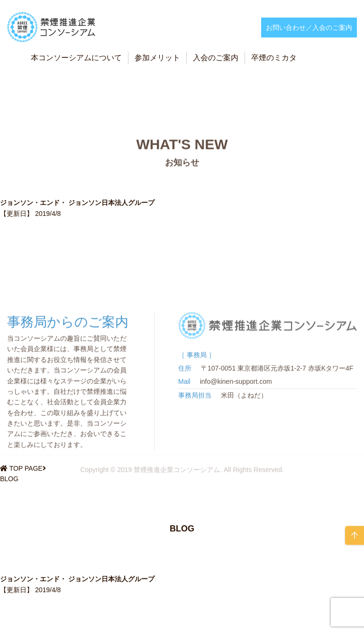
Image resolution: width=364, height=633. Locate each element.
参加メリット (157, 58)
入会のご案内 (216, 58)
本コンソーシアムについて (76, 58)
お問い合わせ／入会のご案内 (309, 28)
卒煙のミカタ (274, 58)
